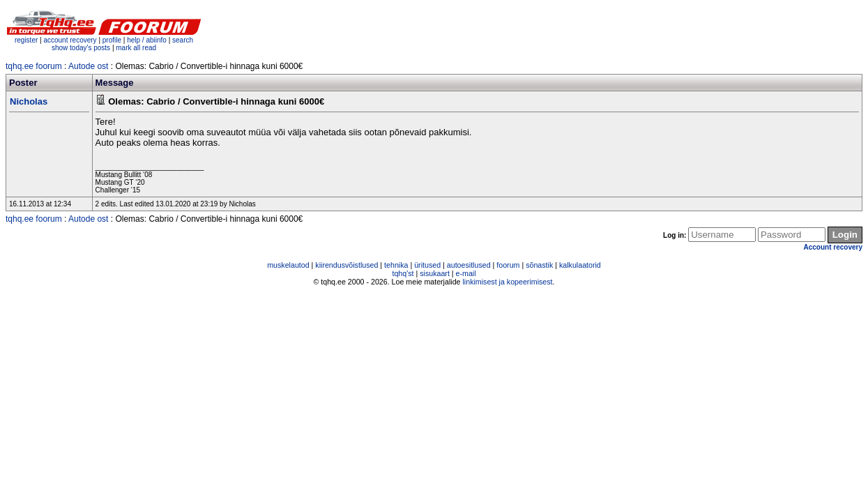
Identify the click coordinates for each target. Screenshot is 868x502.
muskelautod (288, 265)
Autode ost (88, 66)
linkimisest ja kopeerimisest (507, 282)
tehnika (396, 265)
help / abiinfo (147, 40)
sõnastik (539, 265)
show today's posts (81, 48)
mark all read (136, 48)
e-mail (466, 273)
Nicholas (29, 101)
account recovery (71, 40)
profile (112, 40)
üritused (427, 265)
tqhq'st (403, 273)
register (26, 40)
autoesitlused (469, 265)
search (183, 40)
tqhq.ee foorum (34, 66)
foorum (508, 265)
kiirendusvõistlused (347, 265)
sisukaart (435, 273)
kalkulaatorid (580, 265)
